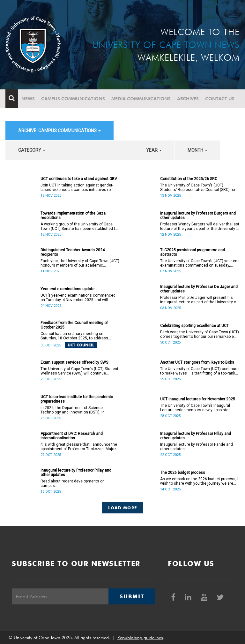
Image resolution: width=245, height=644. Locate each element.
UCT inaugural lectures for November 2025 (198, 399)
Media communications (141, 99)
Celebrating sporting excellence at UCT (194, 326)
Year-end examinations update (67, 289)
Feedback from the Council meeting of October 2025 (74, 325)
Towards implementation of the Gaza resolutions (73, 216)
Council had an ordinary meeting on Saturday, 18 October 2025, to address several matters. (74, 336)
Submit (132, 596)
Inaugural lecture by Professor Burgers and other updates (198, 216)
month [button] (197, 150)
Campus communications (73, 99)
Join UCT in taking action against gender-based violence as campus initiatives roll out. (77, 187)
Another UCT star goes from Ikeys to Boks (197, 362)
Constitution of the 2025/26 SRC (189, 179)
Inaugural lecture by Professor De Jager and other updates (199, 289)
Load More (123, 508)
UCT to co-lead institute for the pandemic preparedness (77, 399)
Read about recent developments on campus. (73, 483)
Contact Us (220, 99)
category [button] (32, 150)
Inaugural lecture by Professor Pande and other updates (197, 447)
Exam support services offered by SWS (74, 362)
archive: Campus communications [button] (59, 131)
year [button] (154, 150)
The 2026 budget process (183, 473)
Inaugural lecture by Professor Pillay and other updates (196, 436)
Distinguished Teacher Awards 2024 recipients (73, 252)
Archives (188, 99)
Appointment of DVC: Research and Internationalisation (72, 436)
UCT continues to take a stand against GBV (79, 179)
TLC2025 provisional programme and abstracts (193, 252)
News (28, 99)
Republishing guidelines (140, 638)
